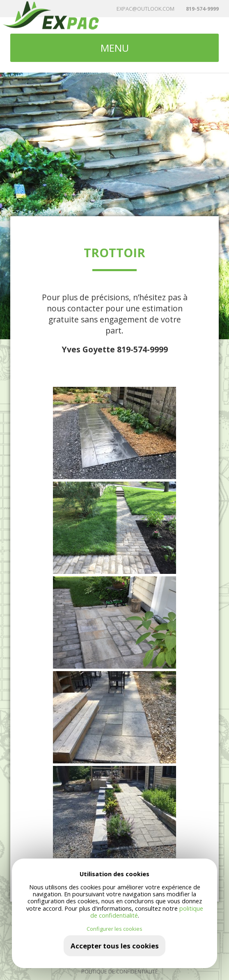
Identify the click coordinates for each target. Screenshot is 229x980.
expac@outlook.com (145, 9)
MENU (115, 48)
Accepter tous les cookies (115, 946)
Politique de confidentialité (120, 972)
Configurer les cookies (114, 929)
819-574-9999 (202, 9)
